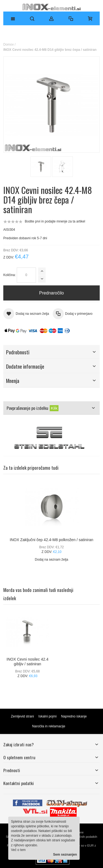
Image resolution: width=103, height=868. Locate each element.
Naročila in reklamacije (49, 726)
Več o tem (18, 850)
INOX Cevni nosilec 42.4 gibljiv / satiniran (27, 662)
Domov (9, 44)
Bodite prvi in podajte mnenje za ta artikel (55, 221)
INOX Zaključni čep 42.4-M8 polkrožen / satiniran (52, 540)
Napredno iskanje (74, 716)
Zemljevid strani (22, 716)
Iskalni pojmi (48, 716)
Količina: (9, 275)
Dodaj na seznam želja (51, 560)
